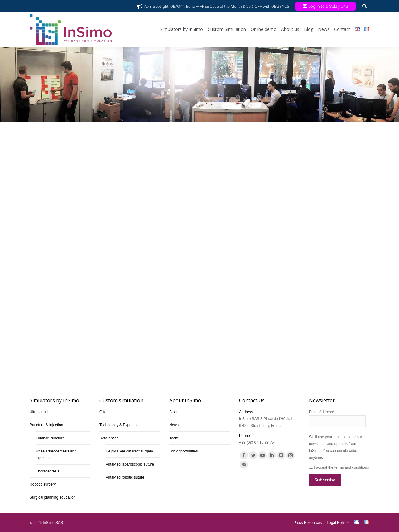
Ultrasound (39, 412)
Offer (103, 412)
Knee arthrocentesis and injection (56, 455)
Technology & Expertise (119, 425)
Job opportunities (183, 451)
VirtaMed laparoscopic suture (130, 464)
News (174, 425)
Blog (173, 412)
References (109, 438)
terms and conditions (352, 467)
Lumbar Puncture (50, 438)
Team (174, 438)
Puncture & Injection (46, 425)
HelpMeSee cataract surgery (129, 451)
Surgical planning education (53, 497)
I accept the (339, 476)
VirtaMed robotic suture (125, 477)
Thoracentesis (48, 471)
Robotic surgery (43, 484)
